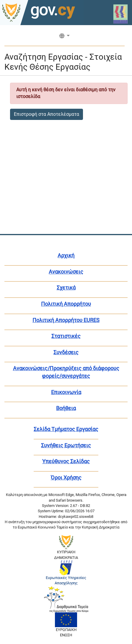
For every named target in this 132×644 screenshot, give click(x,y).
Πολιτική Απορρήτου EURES (66, 320)
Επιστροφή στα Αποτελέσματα (47, 114)
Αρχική (66, 255)
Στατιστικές (66, 336)
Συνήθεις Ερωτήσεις (66, 445)
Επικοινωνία (66, 392)
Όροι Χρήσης (66, 478)
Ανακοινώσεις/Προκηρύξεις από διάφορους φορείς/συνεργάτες (66, 372)
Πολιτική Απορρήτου (66, 304)
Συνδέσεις (66, 352)
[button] (65, 38)
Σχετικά (66, 288)
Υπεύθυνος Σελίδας (66, 461)
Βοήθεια (66, 408)
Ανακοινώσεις (66, 272)
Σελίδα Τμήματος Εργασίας (66, 429)
